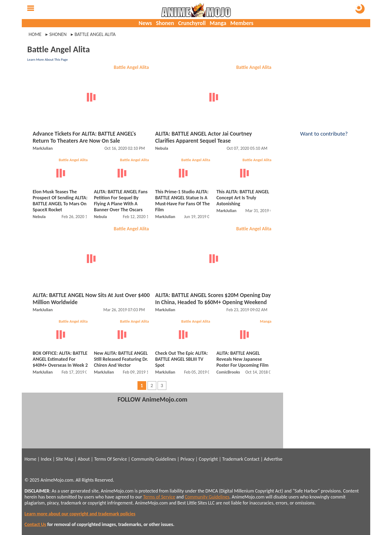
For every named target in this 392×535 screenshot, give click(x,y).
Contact (252, 459)
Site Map (65, 459)
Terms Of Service (111, 459)
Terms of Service (159, 497)
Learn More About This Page (48, 59)
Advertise (273, 459)
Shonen (165, 23)
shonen (58, 34)
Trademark (233, 459)
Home (35, 34)
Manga (218, 23)
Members (242, 23)
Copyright (208, 459)
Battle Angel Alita (131, 67)
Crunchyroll (192, 23)
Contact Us (35, 524)
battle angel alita (95, 34)
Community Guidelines (154, 459)
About (84, 459)
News (145, 23)
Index (46, 459)
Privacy (187, 459)
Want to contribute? (324, 130)
